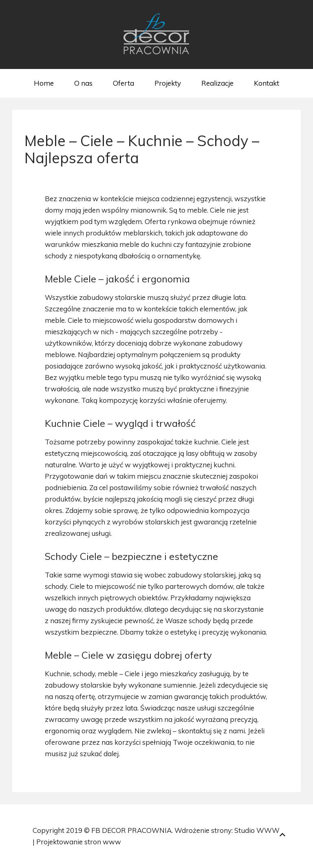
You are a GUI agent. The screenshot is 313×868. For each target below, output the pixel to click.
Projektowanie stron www (79, 842)
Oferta (123, 83)
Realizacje (217, 83)
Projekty (168, 83)
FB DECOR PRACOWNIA (131, 830)
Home (44, 83)
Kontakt (267, 83)
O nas (83, 83)
